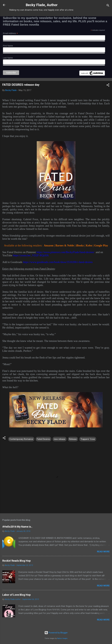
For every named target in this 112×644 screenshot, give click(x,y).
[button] (108, 86)
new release (60, 439)
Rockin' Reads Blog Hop (16, 561)
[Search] (108, 6)
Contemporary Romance (21, 439)
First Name (8, 46)
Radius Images (62, 638)
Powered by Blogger (56, 633)
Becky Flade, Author (42, 5)
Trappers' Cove (88, 439)
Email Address (10, 33)
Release (73, 439)
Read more (103, 552)
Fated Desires (43, 439)
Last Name (8, 58)
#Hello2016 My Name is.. (17, 527)
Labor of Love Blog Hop (16, 595)
